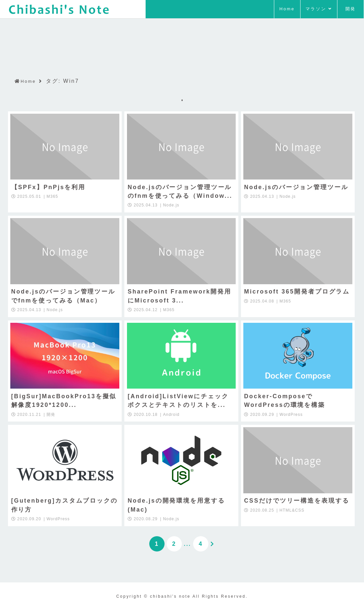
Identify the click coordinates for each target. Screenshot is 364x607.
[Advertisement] (182, 38)
